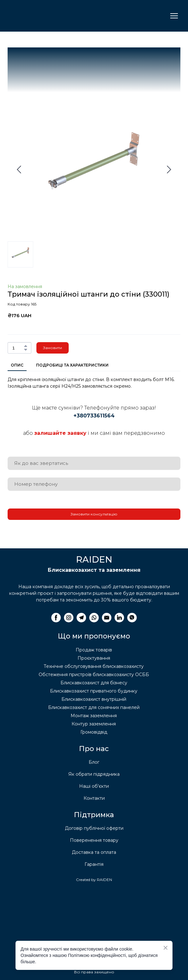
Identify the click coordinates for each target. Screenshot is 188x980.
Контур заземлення (94, 724)
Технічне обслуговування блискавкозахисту (94, 666)
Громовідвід (94, 732)
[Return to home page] (39, 16)
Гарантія (94, 864)
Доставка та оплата (94, 852)
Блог (94, 762)
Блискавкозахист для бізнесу (94, 683)
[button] (26, 346)
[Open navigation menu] (174, 16)
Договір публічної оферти (94, 828)
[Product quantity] (18, 348)
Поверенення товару (94, 840)
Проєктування (94, 658)
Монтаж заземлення (94, 716)
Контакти (94, 798)
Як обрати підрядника (94, 774)
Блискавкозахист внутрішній (94, 699)
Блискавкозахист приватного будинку (94, 691)
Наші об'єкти (94, 786)
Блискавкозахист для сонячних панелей (94, 707)
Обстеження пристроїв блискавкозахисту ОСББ (94, 675)
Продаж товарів (94, 650)
